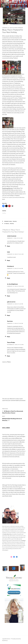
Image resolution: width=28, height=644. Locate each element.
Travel (15, 221)
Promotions (8, 221)
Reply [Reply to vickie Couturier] (9, 246)
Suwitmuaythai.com (8, 188)
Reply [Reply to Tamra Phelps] (9, 356)
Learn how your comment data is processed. (14, 400)
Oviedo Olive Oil (7, 534)
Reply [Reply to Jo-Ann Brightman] (9, 296)
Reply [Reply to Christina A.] (9, 278)
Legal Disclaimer (6, 639)
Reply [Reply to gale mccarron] (9, 315)
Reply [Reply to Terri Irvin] (9, 337)
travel (12, 224)
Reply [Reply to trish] (9, 260)
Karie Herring (19, 28)
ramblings (23, 541)
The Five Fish (10, 2)
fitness (7, 224)
